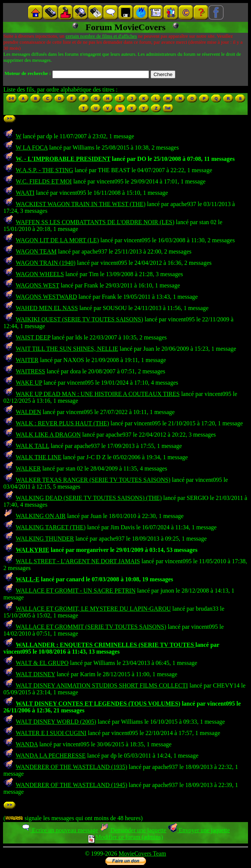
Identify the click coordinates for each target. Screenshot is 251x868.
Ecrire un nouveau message (59, 830)
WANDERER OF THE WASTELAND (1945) (71, 785)
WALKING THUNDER (45, 539)
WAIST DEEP (33, 337)
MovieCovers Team (142, 853)
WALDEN (29, 412)
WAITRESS (30, 371)
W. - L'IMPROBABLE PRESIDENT (63, 159)
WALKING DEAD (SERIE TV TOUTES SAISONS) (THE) (89, 498)
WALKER (28, 468)
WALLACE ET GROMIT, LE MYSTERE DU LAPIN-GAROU (93, 609)
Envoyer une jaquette (199, 830)
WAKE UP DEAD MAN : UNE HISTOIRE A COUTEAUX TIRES (98, 394)
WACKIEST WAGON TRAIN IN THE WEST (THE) (81, 204)
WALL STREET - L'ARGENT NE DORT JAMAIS (78, 561)
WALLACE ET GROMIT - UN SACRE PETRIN (76, 591)
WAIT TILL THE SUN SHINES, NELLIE (67, 349)
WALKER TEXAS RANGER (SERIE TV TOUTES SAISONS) (93, 480)
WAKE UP (29, 383)
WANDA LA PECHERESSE (51, 756)
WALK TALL (33, 446)
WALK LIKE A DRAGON (48, 435)
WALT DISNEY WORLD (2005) (56, 722)
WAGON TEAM (36, 251)
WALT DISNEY (36, 674)
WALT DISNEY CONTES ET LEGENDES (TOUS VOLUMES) (98, 704)
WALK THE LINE (39, 457)
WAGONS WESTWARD (46, 297)
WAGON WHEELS (40, 274)
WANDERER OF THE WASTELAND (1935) (71, 767)
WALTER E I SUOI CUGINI (51, 733)
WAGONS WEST (37, 285)
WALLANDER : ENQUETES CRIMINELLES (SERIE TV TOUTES (106, 645)
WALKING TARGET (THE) (51, 527)
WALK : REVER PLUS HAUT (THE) (62, 423)
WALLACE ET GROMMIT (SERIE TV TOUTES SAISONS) (91, 627)
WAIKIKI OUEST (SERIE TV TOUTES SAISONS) (80, 319)
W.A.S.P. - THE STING (44, 170)
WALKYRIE (33, 550)
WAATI (25, 193)
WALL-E (28, 579)
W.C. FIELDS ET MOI (44, 181)
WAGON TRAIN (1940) (46, 263)
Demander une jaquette (133, 830)
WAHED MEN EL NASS (47, 308)
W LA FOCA (32, 147)
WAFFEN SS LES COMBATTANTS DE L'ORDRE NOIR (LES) (95, 222)
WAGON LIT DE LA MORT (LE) (57, 240)
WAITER (27, 360)
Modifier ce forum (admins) (125, 837)
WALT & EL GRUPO (42, 663)
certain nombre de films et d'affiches (101, 36)
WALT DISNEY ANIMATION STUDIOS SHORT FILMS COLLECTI (102, 685)
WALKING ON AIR (41, 516)
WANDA (27, 744)
